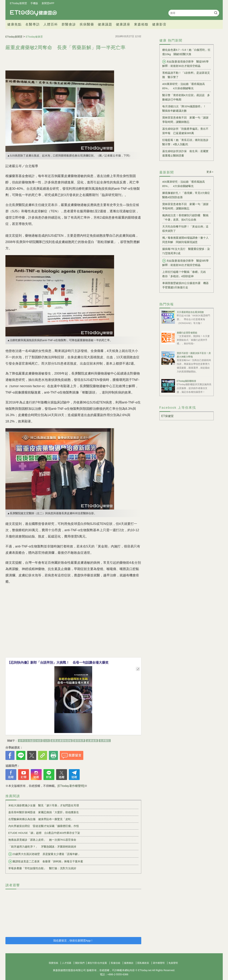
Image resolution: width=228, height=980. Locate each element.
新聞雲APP (48, 3)
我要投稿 (53, 963)
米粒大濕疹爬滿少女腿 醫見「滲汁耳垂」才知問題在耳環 (44, 805)
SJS (47, 741)
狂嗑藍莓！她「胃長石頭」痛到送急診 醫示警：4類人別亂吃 (187, 142)
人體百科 (51, 24)
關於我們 (80, 963)
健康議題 (105, 24)
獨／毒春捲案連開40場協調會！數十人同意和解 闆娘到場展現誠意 (186, 240)
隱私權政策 (143, 963)
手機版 (34, 3)
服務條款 (129, 963)
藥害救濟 (79, 741)
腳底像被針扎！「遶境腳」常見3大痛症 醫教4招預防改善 (187, 195)
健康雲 (34, 13)
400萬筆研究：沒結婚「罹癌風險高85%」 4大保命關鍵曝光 (184, 86)
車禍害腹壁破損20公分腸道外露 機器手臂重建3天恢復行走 (186, 285)
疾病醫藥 (87, 24)
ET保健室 (168, 416)
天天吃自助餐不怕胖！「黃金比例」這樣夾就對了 (185, 229)
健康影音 (159, 24)
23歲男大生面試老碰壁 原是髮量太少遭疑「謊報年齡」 (45, 854)
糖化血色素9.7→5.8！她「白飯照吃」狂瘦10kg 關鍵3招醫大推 (186, 52)
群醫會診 (69, 24)
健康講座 (123, 24)
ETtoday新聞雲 (18, 3)
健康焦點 (14, 24)
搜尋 (216, 13)
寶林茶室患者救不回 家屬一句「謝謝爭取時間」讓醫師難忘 (185, 120)
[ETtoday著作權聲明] (71, 786)
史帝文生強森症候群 (30, 741)
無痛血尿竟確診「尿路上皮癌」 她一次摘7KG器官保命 (42, 840)
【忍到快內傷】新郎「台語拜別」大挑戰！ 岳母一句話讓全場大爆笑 (58, 663)
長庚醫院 (105, 741)
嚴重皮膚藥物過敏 (62, 741)
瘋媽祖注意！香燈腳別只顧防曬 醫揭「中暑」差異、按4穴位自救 (185, 217)
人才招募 (67, 963)
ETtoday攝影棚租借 (186, 381)
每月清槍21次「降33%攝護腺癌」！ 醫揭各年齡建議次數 (186, 108)
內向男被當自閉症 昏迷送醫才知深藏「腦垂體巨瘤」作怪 (44, 826)
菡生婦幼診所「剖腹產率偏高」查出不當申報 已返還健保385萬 (185, 131)
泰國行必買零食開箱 (187, 333)
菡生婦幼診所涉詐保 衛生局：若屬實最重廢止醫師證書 (185, 153)
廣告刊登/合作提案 (97, 963)
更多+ (210, 172)
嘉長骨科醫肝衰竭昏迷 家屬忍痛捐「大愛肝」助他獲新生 (44, 812)
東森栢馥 (141, 24)
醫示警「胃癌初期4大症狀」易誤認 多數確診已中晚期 (186, 97)
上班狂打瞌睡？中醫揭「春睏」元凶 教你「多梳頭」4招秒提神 (185, 274)
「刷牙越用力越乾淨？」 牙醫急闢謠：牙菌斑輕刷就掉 (42, 847)
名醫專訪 (33, 24)
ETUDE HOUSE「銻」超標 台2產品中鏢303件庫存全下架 (44, 833)
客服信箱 (116, 963)
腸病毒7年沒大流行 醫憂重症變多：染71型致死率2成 (186, 251)
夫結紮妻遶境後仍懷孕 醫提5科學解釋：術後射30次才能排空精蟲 (185, 64)
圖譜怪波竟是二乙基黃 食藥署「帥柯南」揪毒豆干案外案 (46, 861)
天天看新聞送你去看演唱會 (190, 312)
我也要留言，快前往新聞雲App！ (73, 941)
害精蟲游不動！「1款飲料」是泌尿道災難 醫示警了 (186, 75)
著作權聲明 (159, 963)
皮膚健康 (92, 741)
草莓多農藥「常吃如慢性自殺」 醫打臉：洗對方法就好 (42, 868)
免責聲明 (173, 963)
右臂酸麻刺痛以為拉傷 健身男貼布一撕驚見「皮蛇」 (41, 819)
